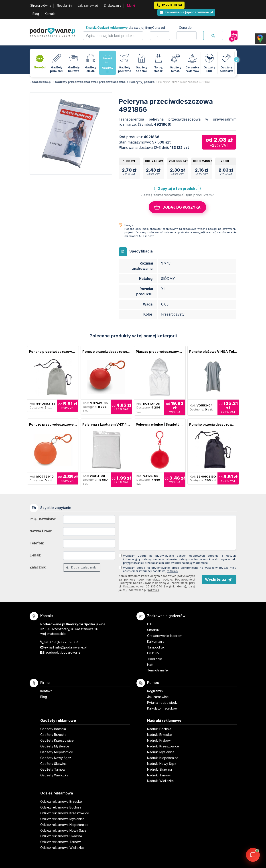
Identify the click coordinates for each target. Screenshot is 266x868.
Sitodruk (153, 630)
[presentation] (237, 60)
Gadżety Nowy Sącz (56, 758)
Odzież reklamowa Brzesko (61, 801)
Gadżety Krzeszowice (57, 740)
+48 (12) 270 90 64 (64, 642)
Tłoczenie (155, 659)
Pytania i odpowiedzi (163, 703)
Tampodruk (156, 647)
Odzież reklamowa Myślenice (62, 819)
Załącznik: (38, 567)
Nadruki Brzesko (159, 735)
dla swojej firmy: (119, 28)
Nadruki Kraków (159, 740)
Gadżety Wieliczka (54, 775)
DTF (150, 624)
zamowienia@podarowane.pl (189, 12)
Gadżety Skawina (53, 764)
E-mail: (35, 555)
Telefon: (37, 543)
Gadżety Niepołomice (57, 752)
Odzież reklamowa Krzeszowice (65, 813)
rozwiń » (172, 571)
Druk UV (153, 653)
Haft (150, 665)
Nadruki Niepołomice (163, 758)
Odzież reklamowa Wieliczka (62, 848)
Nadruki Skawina (159, 769)
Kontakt (50, 14)
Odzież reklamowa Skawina (61, 836)
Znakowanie (113, 6)
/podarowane (70, 652)
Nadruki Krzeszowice (163, 746)
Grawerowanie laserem (165, 636)
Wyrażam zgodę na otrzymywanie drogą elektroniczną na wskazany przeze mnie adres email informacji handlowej (180, 569)
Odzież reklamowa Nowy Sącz (63, 830)
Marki (131, 6)
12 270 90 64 (172, 5)
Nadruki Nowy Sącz (162, 764)
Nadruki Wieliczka (160, 781)
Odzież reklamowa (57, 793)
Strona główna (41, 6)
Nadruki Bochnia (159, 729)
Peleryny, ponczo (142, 82)
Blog (36, 14)
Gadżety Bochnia (53, 729)
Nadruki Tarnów (159, 775)
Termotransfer (158, 670)
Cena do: (186, 28)
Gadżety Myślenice (55, 746)
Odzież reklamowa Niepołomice (64, 825)
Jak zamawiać (88, 6)
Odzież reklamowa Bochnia (61, 807)
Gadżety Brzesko (53, 735)
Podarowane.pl (41, 82)
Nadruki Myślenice (161, 752)
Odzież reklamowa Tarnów (61, 842)
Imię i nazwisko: (43, 519)
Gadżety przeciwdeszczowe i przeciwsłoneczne (90, 82)
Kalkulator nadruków (162, 708)
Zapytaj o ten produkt (177, 189)
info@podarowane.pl (71, 647)
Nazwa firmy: (41, 531)
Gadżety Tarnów (53, 769)
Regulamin (64, 6)
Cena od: (159, 28)
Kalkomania (156, 641)
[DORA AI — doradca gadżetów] (253, 855)
